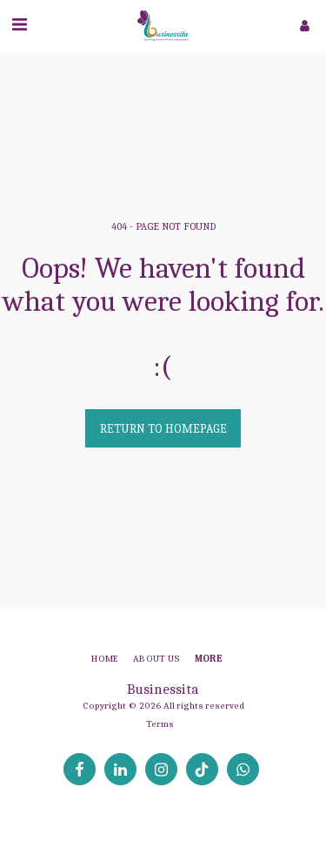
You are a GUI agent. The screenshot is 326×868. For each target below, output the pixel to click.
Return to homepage (163, 429)
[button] (19, 25)
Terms (160, 724)
